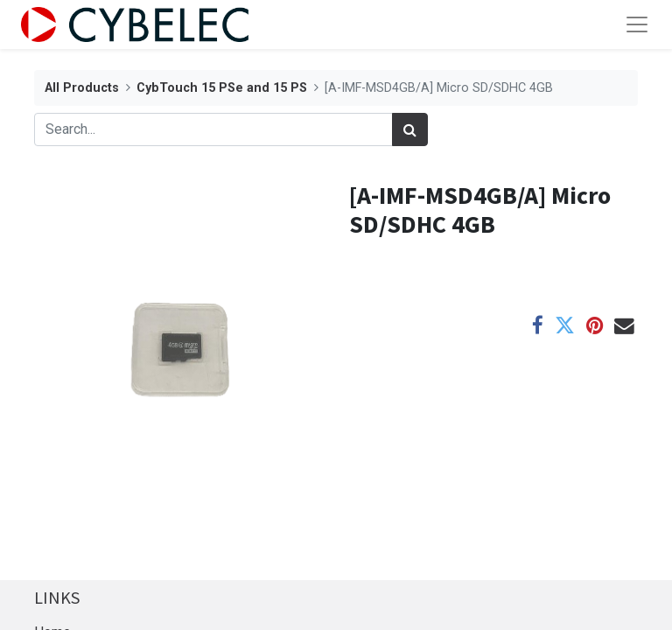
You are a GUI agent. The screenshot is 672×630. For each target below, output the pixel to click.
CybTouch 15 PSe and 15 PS (222, 88)
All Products (82, 88)
